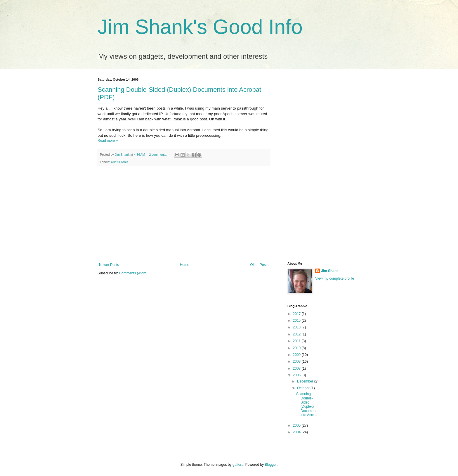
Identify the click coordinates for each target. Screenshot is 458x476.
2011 (297, 341)
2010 (297, 348)
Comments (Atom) (133, 273)
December (306, 381)
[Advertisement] (184, 214)
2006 (297, 375)
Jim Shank (330, 271)
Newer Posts (109, 265)
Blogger (271, 465)
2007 (297, 368)
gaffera (238, 465)
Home (185, 265)
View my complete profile (335, 278)
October (304, 388)
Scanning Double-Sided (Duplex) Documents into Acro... (307, 404)
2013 (297, 327)
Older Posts (259, 265)
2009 (297, 355)
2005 (297, 425)
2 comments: (158, 155)
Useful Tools (120, 162)
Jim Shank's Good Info (200, 27)
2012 (297, 334)
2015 (297, 321)
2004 (297, 432)
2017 (297, 314)
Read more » (108, 141)
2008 (297, 361)
